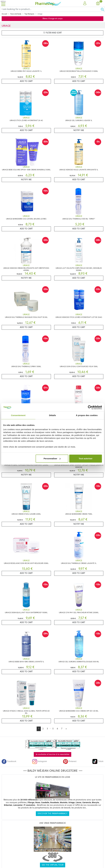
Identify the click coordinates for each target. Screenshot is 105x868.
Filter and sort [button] (53, 33)
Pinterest (70, 761)
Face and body (16, 14)
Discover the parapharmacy (53, 814)
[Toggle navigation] (3, 3)
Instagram (40, 761)
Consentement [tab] (18, 415)
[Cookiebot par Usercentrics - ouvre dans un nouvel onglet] (90, 407)
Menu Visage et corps (53, 19)
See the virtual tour (53, 865)
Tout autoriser (86, 458)
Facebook (9, 761)
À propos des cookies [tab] (87, 415)
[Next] (66, 729)
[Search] (50, 9)
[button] (85, 3)
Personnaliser (52, 458)
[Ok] (103, 9)
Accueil (4, 14)
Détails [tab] (53, 415)
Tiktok (98, 761)
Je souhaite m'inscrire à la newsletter (53, 754)
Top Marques (29, 14)
